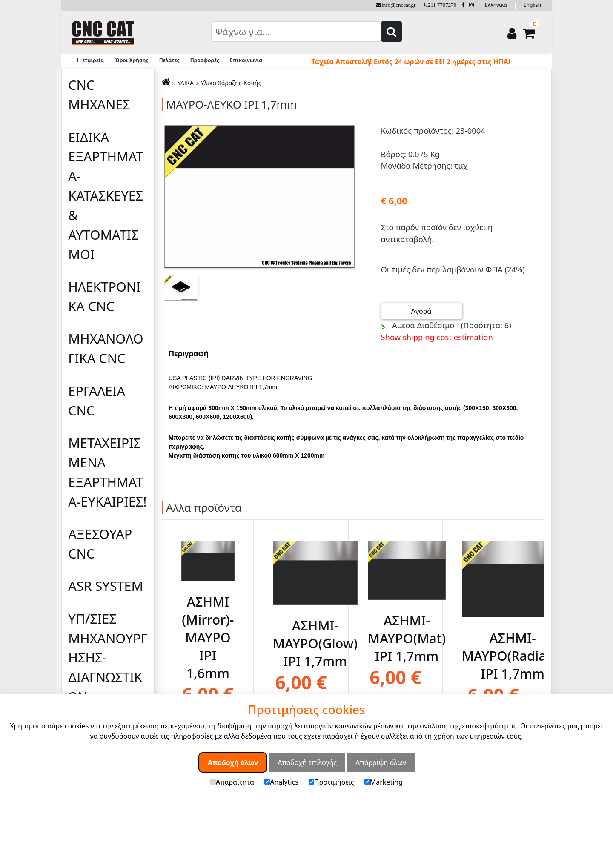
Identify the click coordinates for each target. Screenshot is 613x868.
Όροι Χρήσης (131, 60)
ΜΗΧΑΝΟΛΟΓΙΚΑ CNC (106, 348)
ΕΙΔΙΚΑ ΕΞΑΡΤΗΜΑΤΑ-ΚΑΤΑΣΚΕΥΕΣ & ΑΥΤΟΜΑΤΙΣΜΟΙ (106, 196)
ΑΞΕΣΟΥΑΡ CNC (100, 544)
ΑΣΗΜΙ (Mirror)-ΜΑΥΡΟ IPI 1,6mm (208, 637)
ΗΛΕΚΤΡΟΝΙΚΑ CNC (104, 296)
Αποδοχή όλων (233, 762)
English (532, 5)
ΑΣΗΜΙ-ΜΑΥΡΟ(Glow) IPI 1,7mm (315, 643)
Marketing (384, 782)
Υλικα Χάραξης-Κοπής (231, 83)
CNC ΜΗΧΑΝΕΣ (99, 95)
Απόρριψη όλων (381, 762)
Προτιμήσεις (331, 782)
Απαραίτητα (232, 782)
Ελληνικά (496, 5)
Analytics (281, 782)
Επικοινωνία (246, 60)
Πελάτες (169, 60)
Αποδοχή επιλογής (307, 762)
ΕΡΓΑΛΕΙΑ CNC (97, 401)
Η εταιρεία (90, 60)
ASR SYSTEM (106, 586)
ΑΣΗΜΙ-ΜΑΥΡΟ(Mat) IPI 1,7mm (407, 638)
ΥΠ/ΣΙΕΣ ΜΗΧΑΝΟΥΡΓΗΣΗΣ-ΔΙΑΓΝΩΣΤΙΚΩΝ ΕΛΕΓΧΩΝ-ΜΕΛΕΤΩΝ (108, 677)
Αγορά (421, 311)
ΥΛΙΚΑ (186, 83)
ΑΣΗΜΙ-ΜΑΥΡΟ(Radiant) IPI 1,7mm (513, 656)
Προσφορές (205, 60)
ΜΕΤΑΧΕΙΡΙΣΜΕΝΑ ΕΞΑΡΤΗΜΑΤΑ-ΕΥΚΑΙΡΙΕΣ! (107, 472)
